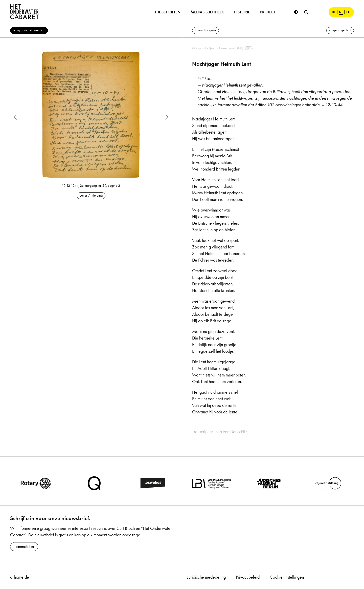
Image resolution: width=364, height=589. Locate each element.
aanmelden (24, 546)
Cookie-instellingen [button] (287, 577)
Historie (242, 12)
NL (341, 12)
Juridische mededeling (206, 577)
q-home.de (20, 577)
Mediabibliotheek (207, 12)
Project (268, 12)
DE (334, 12)
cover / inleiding (91, 195)
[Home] (25, 12)
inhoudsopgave (206, 30)
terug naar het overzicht (29, 30)
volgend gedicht (340, 30)
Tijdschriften (168, 12)
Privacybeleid (248, 577)
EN (348, 12)
